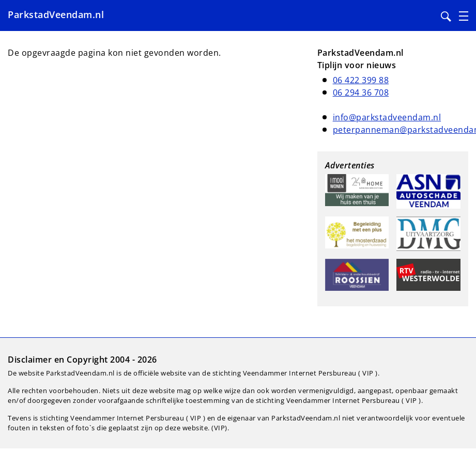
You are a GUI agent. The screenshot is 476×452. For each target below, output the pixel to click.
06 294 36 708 (361, 92)
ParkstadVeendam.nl (56, 14)
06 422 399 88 (361, 80)
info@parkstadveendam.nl (387, 117)
